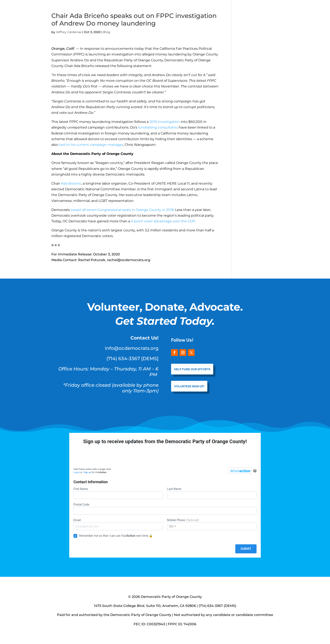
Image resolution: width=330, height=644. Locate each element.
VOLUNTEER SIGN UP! (189, 386)
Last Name (212, 493)
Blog (107, 32)
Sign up (87, 472)
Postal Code (165, 509)
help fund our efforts (192, 369)
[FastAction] (240, 471)
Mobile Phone (212, 524)
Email (118, 524)
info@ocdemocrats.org (132, 348)
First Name (118, 493)
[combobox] (172, 526)
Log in (77, 472)
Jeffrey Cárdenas (69, 32)
